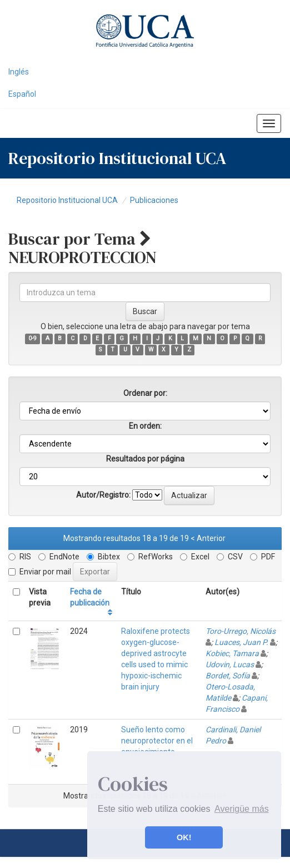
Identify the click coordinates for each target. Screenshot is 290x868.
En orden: (145, 426)
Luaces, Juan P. (241, 642)
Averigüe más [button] (242, 809)
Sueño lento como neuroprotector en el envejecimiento (157, 741)
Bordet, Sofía (228, 676)
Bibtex (103, 557)
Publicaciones (154, 200)
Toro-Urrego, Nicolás (241, 631)
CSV (230, 557)
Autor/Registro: (103, 495)
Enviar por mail (40, 572)
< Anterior (208, 538)
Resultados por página (145, 459)
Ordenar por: (145, 393)
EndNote (59, 557)
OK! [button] (184, 837)
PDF (262, 557)
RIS (20, 557)
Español (22, 94)
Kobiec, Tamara (232, 653)
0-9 (32, 338)
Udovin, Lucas (230, 664)
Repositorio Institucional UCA (67, 200)
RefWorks (150, 557)
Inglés (19, 72)
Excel (195, 557)
